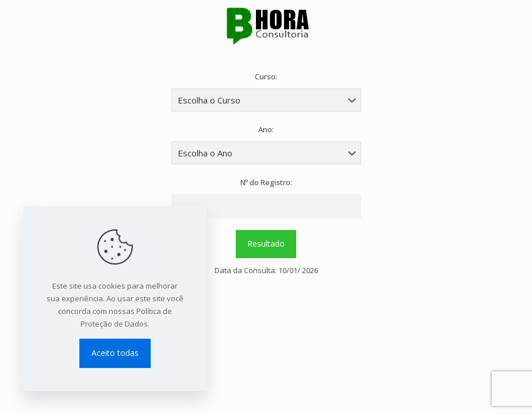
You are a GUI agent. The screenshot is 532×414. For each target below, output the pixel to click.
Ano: (266, 129)
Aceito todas (115, 353)
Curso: (266, 76)
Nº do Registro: (266, 182)
